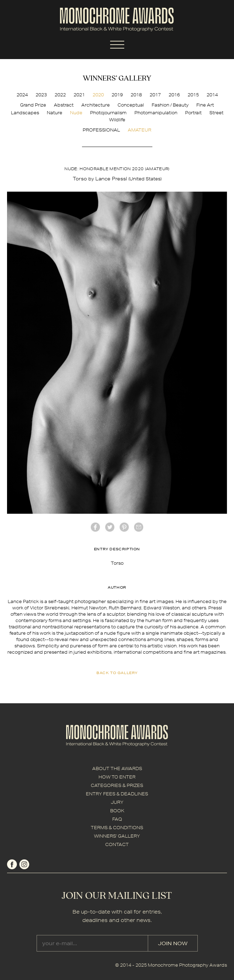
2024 (22, 95)
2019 (117, 95)
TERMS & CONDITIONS (117, 828)
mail (139, 527)
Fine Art (205, 105)
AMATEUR (140, 130)
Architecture (96, 105)
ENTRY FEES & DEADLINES (117, 794)
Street (216, 113)
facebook (95, 527)
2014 (212, 95)
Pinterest (124, 527)
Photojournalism (108, 113)
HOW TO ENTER (117, 777)
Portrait (193, 113)
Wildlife (117, 120)
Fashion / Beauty (170, 105)
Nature (55, 113)
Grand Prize (33, 105)
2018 (136, 95)
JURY (117, 802)
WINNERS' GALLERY (117, 836)
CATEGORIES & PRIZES (117, 785)
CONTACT (117, 844)
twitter (110, 527)
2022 (60, 95)
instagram (24, 864)
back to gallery (117, 673)
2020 (98, 95)
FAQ (117, 819)
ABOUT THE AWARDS (117, 768)
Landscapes (25, 113)
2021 (79, 95)
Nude (76, 113)
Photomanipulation (156, 113)
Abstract (64, 105)
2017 (155, 95)
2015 (193, 95)
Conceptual (131, 105)
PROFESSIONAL (101, 130)
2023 (41, 95)
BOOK (117, 811)
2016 (174, 95)
